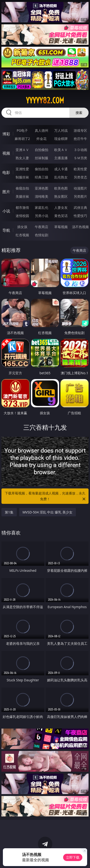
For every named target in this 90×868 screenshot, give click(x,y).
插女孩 (22, 227)
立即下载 (73, 857)
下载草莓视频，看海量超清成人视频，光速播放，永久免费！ (46, 496)
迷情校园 (22, 216)
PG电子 (22, 130)
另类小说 (42, 216)
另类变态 (80, 177)
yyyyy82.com (45, 100)
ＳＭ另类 (80, 158)
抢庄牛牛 (80, 139)
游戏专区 (80, 130)
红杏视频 (22, 235)
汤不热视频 (80, 227)
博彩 (6, 134)
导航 (6, 230)
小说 (6, 211)
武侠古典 (80, 207)
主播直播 (61, 158)
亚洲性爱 (22, 169)
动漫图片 (80, 188)
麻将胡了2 (22, 139)
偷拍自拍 (42, 169)
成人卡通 (61, 169)
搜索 (79, 113)
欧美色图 (61, 188)
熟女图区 (61, 196)
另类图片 (80, 196)
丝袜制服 (42, 158)
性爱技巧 (80, 216)
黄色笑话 (61, 216)
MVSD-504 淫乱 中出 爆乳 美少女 (48, 512)
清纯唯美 (42, 196)
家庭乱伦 (42, 207)
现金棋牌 (61, 139)
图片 (6, 192)
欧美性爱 (80, 169)
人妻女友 (61, 207)
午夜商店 (42, 227)
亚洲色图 (42, 188)
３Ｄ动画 (80, 150)
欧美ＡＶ (61, 150)
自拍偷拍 (42, 150)
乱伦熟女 (61, 177)
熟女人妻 (22, 158)
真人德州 (42, 130)
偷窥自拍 (22, 188)
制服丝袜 (22, 177)
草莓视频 (61, 227)
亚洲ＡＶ (22, 150)
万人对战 (61, 130)
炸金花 (42, 139)
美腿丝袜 (22, 196)
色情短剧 (42, 235)
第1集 (9, 512)
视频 (6, 153)
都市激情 (22, 207)
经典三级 (42, 177)
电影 (6, 172)
